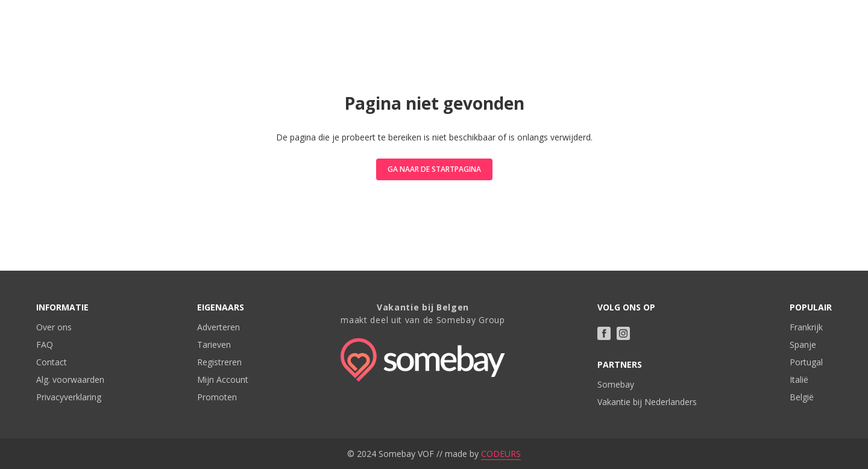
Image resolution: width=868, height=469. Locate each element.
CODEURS (501, 454)
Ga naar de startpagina (434, 169)
